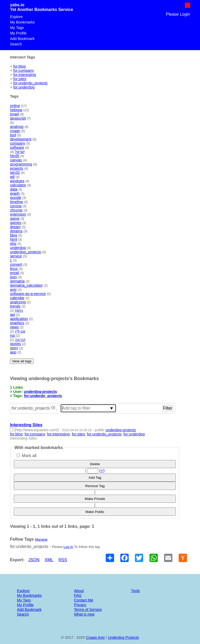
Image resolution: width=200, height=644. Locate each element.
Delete (95, 464)
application (19, 319)
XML (49, 560)
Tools (135, 591)
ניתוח (19, 310)
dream (15, 227)
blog (13, 235)
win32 (15, 173)
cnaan (15, 131)
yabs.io (17, 5)
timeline (16, 202)
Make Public (95, 512)
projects (16, 168)
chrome (16, 210)
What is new (84, 614)
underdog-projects (40, 392)
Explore (16, 17)
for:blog (20, 66)
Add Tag (95, 478)
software (17, 147)
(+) (102, 471)
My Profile (18, 33)
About (79, 591)
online (15, 106)
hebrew (16, 110)
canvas (16, 160)
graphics (17, 323)
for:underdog (24, 87)
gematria (17, 281)
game (15, 218)
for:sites (20, 79)
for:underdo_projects (30, 83)
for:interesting (25, 75)
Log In (68, 547)
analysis (17, 127)
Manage (41, 539)
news (14, 327)
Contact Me (84, 600)
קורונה (20, 340)
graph (15, 193)
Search (16, 44)
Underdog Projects (123, 637)
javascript (18, 118)
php (13, 244)
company (17, 143)
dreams (16, 231)
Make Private (95, 499)
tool (13, 135)
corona (16, 206)
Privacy (80, 605)
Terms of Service (88, 610)
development (21, 139)
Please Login (178, 14)
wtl (12, 177)
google (15, 198)
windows (17, 181)
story (14, 348)
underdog (18, 248)
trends (15, 306)
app (13, 352)
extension (18, 214)
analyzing (18, 302)
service (16, 256)
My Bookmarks (22, 22)
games (15, 223)
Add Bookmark (22, 39)
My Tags (17, 28)
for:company (24, 70)
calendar (17, 298)
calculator (18, 185)
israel (14, 114)
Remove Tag (95, 486)
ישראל (20, 152)
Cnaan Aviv (95, 637)
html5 (14, 156)
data (14, 189)
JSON (34, 560)
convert (16, 264)
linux (14, 269)
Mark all (27, 456)
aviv (13, 289)
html (13, 239)
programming (21, 164)
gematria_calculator (26, 285)
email (14, 273)
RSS (63, 560)
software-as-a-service (28, 294)
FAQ (78, 595)
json (13, 277)
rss (12, 335)
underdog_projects (25, 252)
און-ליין (20, 331)
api (12, 315)
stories (15, 344)
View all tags (22, 361)
